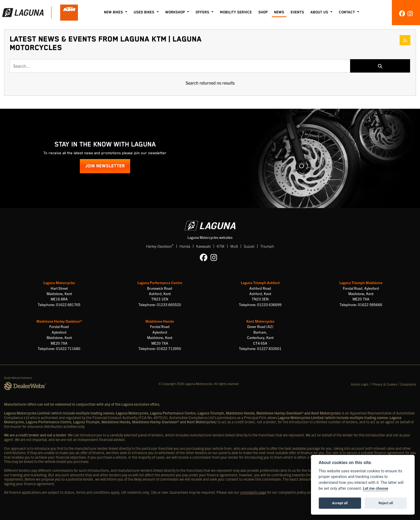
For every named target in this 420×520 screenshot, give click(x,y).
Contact (347, 12)
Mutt (234, 246)
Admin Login (360, 384)
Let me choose (376, 489)
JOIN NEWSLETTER (105, 166)
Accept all (340, 503)
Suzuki (249, 246)
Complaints (408, 384)
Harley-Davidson (160, 246)
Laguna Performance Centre (160, 283)
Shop (263, 12)
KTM (221, 246)
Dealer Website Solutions (18, 378)
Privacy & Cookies (385, 384)
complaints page (253, 492)
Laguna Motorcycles (59, 283)
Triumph (267, 246)
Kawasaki (203, 246)
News (279, 12)
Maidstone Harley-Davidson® (59, 321)
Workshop (176, 12)
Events (297, 12)
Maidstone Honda (160, 321)
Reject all (386, 503)
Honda (185, 246)
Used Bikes (145, 12)
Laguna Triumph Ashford (260, 283)
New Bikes (114, 12)
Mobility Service (236, 12)
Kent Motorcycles (260, 321)
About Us (320, 12)
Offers (203, 12)
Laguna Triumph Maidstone (361, 283)
